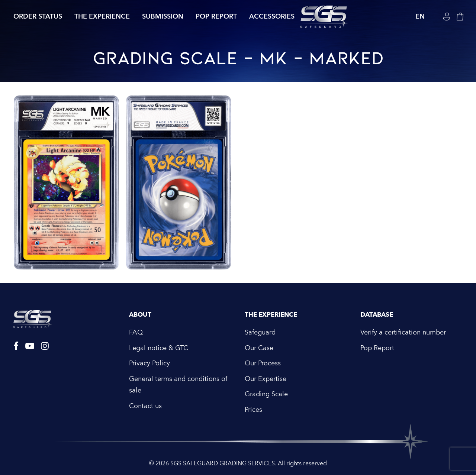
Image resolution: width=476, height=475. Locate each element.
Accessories (272, 17)
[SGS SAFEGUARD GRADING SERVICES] (324, 17)
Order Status (38, 17)
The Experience (102, 17)
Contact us (145, 406)
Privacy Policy (149, 363)
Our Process (263, 363)
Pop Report (216, 17)
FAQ (136, 332)
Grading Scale (266, 394)
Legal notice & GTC (159, 348)
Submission (163, 17)
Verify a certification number (403, 332)
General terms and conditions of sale (178, 385)
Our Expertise (266, 379)
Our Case (259, 348)
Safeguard (260, 332)
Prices (253, 410)
